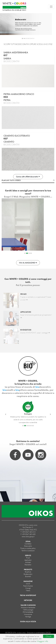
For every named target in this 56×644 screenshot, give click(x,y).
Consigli (28, 588)
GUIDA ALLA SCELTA (28, 621)
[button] (6, 414)
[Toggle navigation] (51, 7)
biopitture (28, 572)
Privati (28, 558)
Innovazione (28, 614)
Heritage (28, 617)
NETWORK (28, 600)
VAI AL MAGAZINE (28, 263)
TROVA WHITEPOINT (28, 595)
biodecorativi (28, 574)
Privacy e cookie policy (28, 548)
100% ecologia (28, 610)
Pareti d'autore (28, 586)
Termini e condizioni (28, 551)
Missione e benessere (28, 607)
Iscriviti (28, 584)
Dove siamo (28, 546)
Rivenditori (28, 565)
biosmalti (28, 576)
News (28, 590)
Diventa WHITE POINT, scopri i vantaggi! (35, 333)
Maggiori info (42, 641)
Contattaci (28, 544)
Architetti (28, 562)
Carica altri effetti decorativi (28, 177)
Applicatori (28, 560)
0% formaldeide (28, 612)
